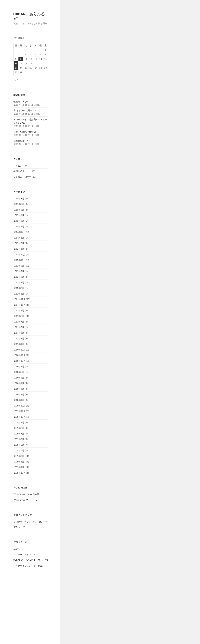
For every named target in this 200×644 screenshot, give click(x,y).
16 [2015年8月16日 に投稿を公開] (16, 63)
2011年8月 (19, 316)
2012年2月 (19, 288)
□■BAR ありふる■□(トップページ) (31, 560)
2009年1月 (19, 467)
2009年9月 (19, 422)
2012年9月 (19, 266)
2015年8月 (19, 198)
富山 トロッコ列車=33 (25, 110)
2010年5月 (19, 378)
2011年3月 (19, 333)
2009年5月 (19, 445)
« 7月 (16, 80)
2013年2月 (19, 243)
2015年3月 (19, 221)
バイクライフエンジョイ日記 (28, 566)
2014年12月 (19, 232)
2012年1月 (19, 294)
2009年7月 (19, 434)
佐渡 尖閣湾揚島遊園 (25, 132)
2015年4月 (19, 215)
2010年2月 (19, 394)
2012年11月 (19, 260)
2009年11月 (19, 411)
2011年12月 (19, 299)
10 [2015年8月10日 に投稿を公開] (21, 59)
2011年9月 (19, 310)
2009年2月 (19, 462)
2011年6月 (19, 327)
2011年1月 (19, 344)
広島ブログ (19, 527)
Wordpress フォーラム (25, 500)
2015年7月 (19, 204)
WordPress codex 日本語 (26, 494)
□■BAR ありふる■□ (29, 16)
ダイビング (19, 166)
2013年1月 (19, 249)
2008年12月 (19, 473)
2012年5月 (19, 271)
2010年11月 (19, 355)
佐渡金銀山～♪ (21, 141)
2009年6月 (19, 439)
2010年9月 (19, 366)
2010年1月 (19, 400)
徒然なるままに (21, 171)
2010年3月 (19, 389)
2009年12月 (19, 406)
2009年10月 (19, 417)
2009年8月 (19, 428)
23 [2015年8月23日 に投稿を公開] (16, 68)
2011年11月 (19, 305)
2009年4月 (19, 450)
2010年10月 (19, 361)
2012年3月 (19, 282)
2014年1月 (19, 238)
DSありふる (19, 549)
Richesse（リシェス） (25, 554)
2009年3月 (19, 456)
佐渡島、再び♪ (21, 101)
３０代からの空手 (22, 177)
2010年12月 (19, 350)
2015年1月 (19, 226)
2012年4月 (19, 277)
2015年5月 (19, 210)
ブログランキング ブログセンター (31, 522)
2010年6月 (19, 372)
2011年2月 (19, 338)
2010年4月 (19, 383)
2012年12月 (19, 254)
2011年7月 (19, 322)
